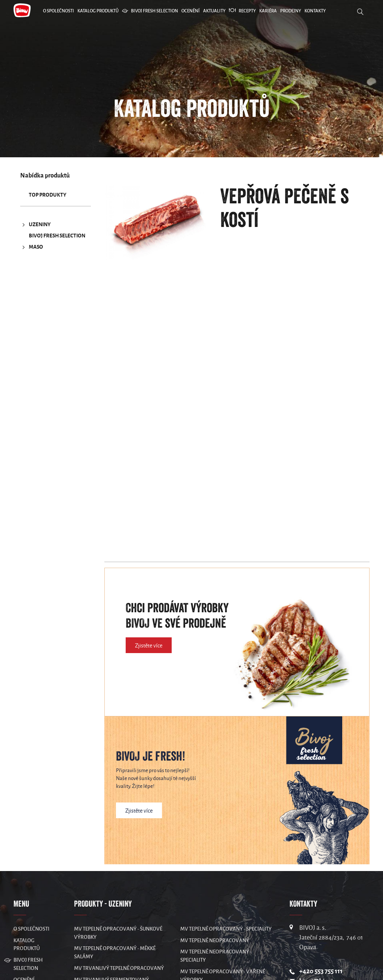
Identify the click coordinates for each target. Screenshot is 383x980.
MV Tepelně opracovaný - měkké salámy (115, 952)
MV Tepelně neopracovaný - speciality (216, 956)
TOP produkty (48, 195)
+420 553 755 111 (321, 971)
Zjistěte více (149, 646)
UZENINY (35, 225)
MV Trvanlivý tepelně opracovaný (119, 968)
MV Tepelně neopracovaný (215, 940)
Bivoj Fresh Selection (57, 236)
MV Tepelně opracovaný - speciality (226, 929)
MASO (32, 247)
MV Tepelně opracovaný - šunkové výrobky (118, 933)
